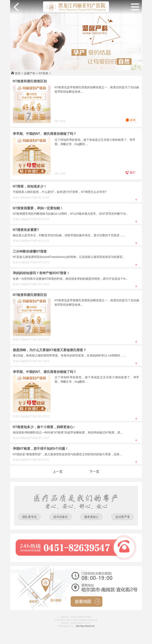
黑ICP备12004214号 (85, 626)
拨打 (131, 172)
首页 (18, 73)
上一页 (58, 472)
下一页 (94, 472)
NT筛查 (44, 73)
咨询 (131, 120)
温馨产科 (30, 73)
